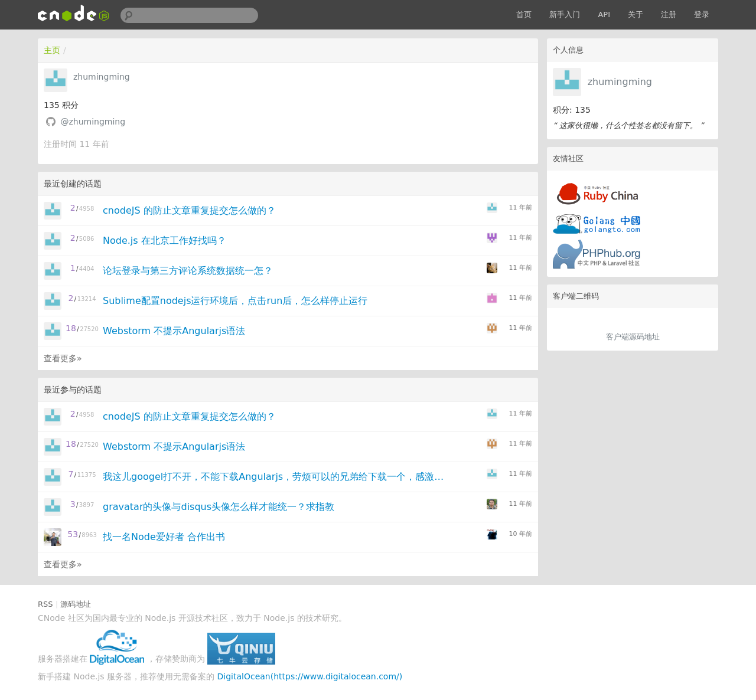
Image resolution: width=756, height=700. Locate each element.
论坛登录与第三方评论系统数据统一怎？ (188, 271)
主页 (52, 50)
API (604, 14)
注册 (669, 14)
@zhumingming (93, 122)
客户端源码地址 (633, 337)
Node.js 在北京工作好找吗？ (164, 241)
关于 (636, 14)
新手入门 (565, 14)
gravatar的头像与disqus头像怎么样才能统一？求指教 (219, 507)
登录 (702, 14)
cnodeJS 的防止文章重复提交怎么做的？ (189, 210)
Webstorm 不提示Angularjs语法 (174, 331)
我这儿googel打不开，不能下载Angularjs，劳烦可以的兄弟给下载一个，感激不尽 (274, 477)
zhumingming (620, 82)
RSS (45, 604)
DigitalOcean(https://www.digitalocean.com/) (310, 676)
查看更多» (63, 358)
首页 (524, 14)
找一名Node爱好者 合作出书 (164, 537)
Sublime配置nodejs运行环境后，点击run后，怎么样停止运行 (235, 301)
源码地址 (76, 604)
